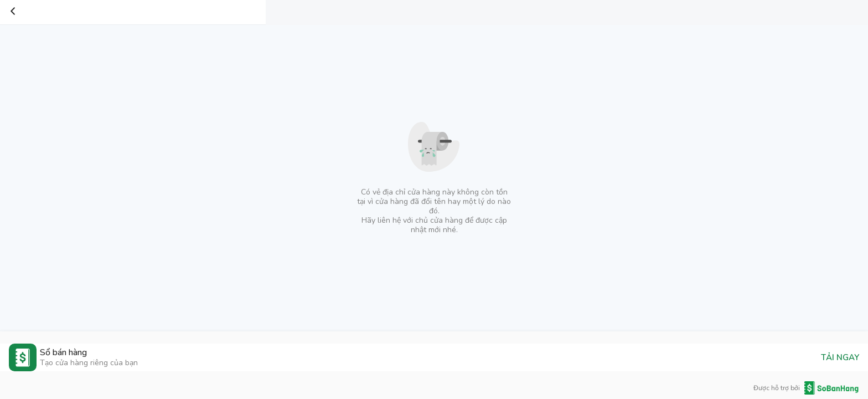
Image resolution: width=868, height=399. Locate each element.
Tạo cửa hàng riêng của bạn (89, 363)
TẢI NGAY (840, 357)
